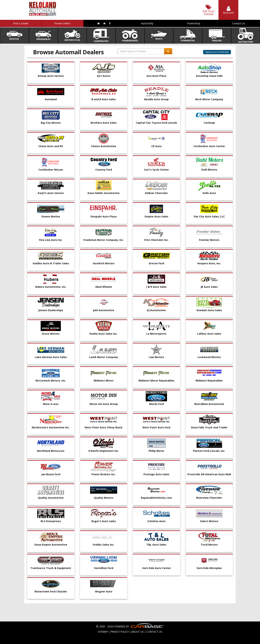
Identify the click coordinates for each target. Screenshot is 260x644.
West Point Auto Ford (156, 427)
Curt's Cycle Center (156, 170)
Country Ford (104, 170)
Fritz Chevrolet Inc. (156, 240)
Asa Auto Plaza (156, 76)
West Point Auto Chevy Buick (104, 427)
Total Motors (209, 545)
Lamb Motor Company (104, 357)
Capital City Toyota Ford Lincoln (156, 123)
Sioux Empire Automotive (51, 545)
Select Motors (209, 521)
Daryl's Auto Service (51, 193)
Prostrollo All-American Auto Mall (209, 474)
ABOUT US (138, 632)
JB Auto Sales (209, 287)
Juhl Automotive (104, 310)
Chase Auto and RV (51, 146)
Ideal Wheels (104, 287)
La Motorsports (156, 334)
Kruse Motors (51, 334)
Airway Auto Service (51, 76)
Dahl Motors (209, 170)
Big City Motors (51, 123)
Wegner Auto (104, 591)
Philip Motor (156, 451)
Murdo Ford (156, 404)
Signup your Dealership (217, 52)
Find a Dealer (21, 23)
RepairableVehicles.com (156, 498)
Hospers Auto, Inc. (209, 263)
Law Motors (156, 357)
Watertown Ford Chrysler (51, 591)
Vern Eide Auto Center (156, 568)
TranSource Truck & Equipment (51, 568)
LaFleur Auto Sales (209, 334)
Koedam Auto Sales (209, 310)
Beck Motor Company (209, 99)
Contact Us (239, 23)
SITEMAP (103, 632)
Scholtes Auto (156, 521)
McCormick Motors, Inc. (51, 381)
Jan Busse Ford (51, 474)
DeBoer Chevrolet (156, 193)
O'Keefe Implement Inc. (104, 451)
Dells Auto (209, 193)
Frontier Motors (209, 240)
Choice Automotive (104, 146)
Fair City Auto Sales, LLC (209, 216)
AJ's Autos (104, 76)
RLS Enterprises (51, 521)
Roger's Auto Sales (104, 521)
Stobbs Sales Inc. (104, 545)
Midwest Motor (104, 381)
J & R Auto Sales (156, 287)
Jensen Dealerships (51, 310)
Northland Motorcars (51, 451)
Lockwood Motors (209, 357)
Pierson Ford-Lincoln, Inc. (209, 451)
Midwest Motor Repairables (156, 381)
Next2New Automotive (209, 404)
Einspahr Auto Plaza (104, 216)
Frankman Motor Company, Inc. (104, 240)
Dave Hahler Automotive (104, 193)
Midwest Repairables (209, 381)
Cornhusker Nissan (51, 170)
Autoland (51, 99)
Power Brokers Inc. (104, 474)
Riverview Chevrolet (209, 498)
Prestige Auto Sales (156, 474)
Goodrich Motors (104, 263)
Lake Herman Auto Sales (51, 357)
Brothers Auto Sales (104, 123)
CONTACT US (154, 632)
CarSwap (209, 123)
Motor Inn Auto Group (104, 404)
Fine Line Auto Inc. (51, 240)
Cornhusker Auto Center (209, 146)
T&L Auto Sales (156, 545)
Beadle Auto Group (156, 99)
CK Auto (156, 146)
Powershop (194, 23)
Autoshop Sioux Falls (209, 76)
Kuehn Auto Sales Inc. (104, 334)
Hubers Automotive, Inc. (51, 287)
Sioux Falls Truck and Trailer (209, 427)
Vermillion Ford (104, 568)
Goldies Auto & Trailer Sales (51, 263)
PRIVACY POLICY (120, 632)
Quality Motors (104, 498)
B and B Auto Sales (104, 99)
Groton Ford (156, 263)
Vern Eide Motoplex (209, 568)
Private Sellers (63, 23)
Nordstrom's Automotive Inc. (51, 427)
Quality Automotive (51, 498)
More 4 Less (51, 404)
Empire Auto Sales (156, 216)
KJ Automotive (156, 310)
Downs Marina (51, 216)
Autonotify (147, 23)
